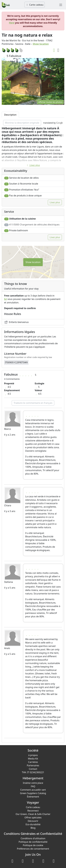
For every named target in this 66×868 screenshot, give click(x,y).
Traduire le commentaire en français (33, 403)
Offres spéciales (33, 818)
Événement (33, 797)
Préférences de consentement (33, 849)
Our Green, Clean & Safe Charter (33, 814)
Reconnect (33, 811)
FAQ (33, 786)
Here (12, 23)
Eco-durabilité (33, 824)
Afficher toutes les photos (50, 102)
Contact (33, 769)
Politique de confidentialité (33, 842)
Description (10, 115)
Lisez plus (33, 165)
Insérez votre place (33, 783)
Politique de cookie (33, 845)
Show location (41, 44)
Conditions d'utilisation (33, 838)
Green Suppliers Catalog (33, 793)
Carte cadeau (35, 5)
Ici (6, 299)
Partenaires (33, 765)
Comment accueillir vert (33, 790)
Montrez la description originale (22, 123)
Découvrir (33, 821)
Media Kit (33, 759)
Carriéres (33, 762)
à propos (33, 755)
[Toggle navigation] (61, 5)
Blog (33, 828)
